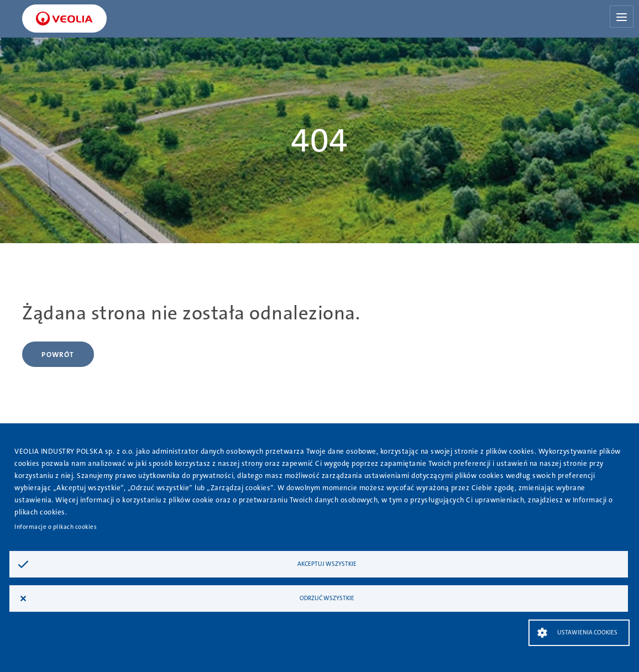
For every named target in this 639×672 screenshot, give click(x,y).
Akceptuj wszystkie (327, 564)
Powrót (58, 355)
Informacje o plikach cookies (56, 527)
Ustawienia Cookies (587, 632)
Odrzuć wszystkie (327, 598)
